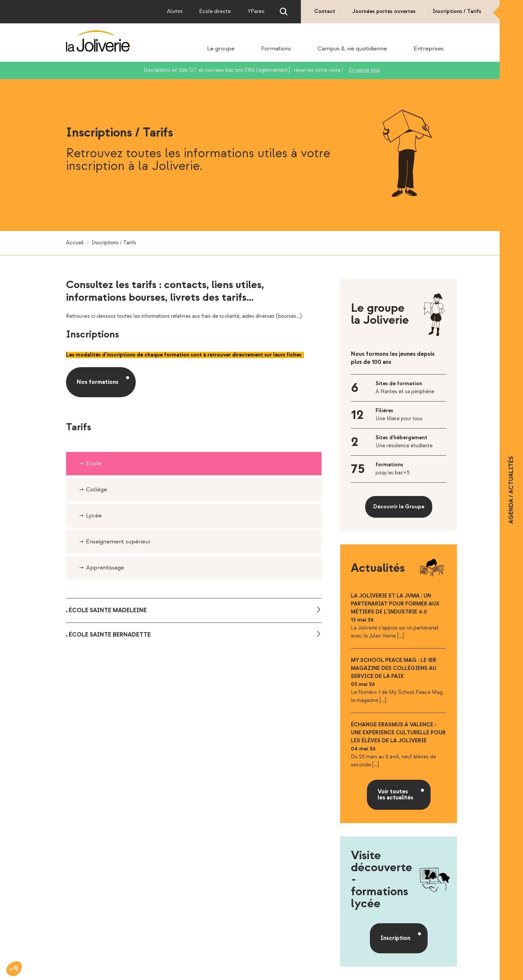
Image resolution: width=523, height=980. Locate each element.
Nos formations (98, 382)
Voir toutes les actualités (395, 795)
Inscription (395, 938)
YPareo (256, 12)
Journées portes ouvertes (384, 12)
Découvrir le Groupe (399, 507)
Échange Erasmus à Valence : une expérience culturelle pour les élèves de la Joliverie (398, 733)
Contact (325, 12)
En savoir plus (365, 70)
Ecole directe (215, 12)
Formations (276, 49)
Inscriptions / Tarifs (457, 12)
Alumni (175, 12)
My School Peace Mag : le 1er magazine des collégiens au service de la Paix (394, 668)
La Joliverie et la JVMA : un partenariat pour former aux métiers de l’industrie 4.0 (395, 604)
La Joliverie (98, 41)
